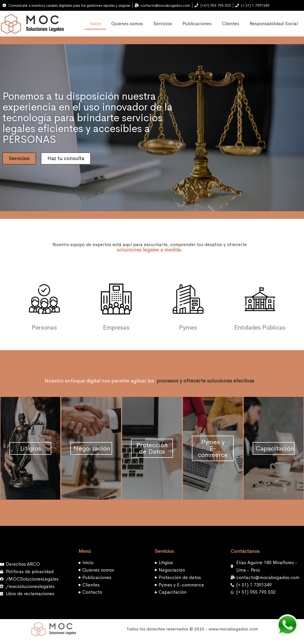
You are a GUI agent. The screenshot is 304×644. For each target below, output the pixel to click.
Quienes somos (127, 24)
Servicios (163, 24)
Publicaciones (197, 24)
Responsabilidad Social (274, 24)
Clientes (231, 24)
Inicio (95, 24)
